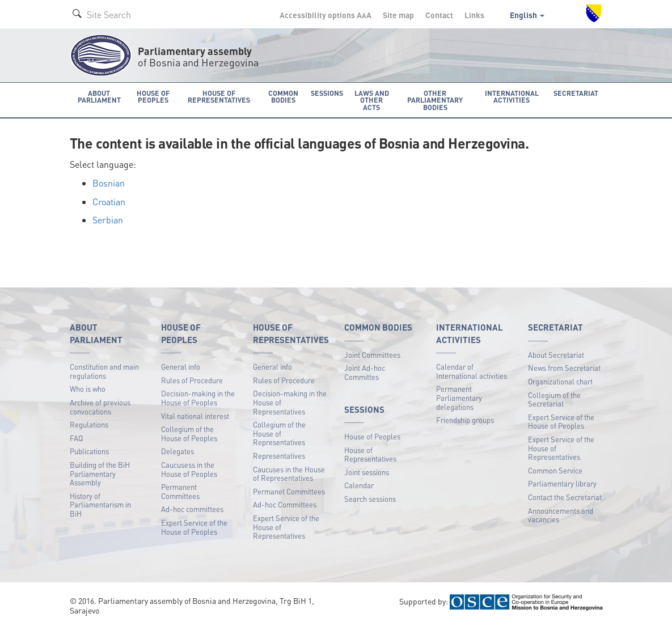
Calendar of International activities (472, 371)
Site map (398, 15)
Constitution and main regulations (104, 371)
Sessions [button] (325, 93)
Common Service (555, 470)
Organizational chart (560, 381)
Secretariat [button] (578, 93)
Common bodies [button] (283, 96)
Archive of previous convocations (100, 406)
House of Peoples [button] (154, 96)
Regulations (89, 424)
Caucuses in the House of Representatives (289, 473)
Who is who (88, 388)
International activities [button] (516, 96)
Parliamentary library (562, 483)
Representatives (279, 455)
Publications (89, 451)
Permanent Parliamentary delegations (459, 397)
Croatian (109, 200)
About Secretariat (556, 354)
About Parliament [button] (99, 96)
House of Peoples (372, 436)
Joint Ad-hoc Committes (365, 372)
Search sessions (370, 498)
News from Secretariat (564, 367)
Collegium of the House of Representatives (279, 433)
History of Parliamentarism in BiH (100, 504)
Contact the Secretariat (565, 496)
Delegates (177, 451)
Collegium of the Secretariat (554, 398)
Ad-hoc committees (192, 508)
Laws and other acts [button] (370, 96)
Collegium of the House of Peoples (189, 433)
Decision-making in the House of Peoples (198, 397)
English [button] (527, 15)
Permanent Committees (180, 491)
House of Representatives (370, 453)
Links (474, 15)
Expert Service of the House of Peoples (194, 526)
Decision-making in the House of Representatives (290, 401)
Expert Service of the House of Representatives (286, 526)
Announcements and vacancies (561, 514)
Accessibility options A (326, 15)
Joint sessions (367, 471)
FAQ (76, 437)
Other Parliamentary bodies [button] (437, 100)
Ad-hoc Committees (285, 504)
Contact (439, 15)
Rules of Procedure (192, 380)
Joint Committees (372, 354)
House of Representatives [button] (219, 96)
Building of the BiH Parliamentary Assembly (100, 473)
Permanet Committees (289, 491)
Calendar (359, 485)
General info (181, 366)
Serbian (108, 219)
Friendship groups (465, 419)
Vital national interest (195, 415)
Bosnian (109, 182)
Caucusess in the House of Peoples (189, 469)
